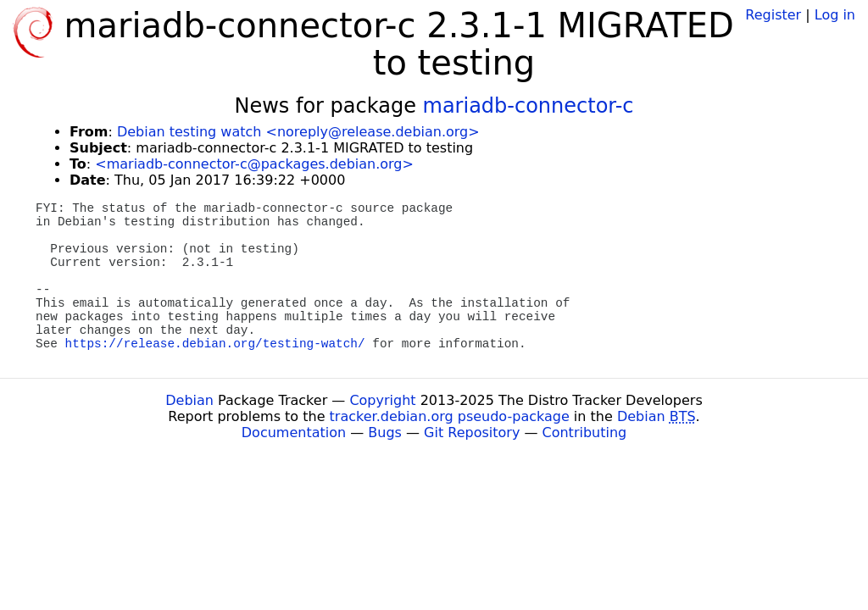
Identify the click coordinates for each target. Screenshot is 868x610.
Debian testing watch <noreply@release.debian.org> (298, 132)
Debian (189, 400)
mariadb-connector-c (529, 106)
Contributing (585, 433)
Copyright (382, 400)
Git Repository (472, 433)
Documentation (294, 433)
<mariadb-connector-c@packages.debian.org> (254, 164)
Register (773, 15)
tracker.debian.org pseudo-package (450, 416)
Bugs (385, 433)
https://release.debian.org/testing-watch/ (215, 344)
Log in (835, 15)
